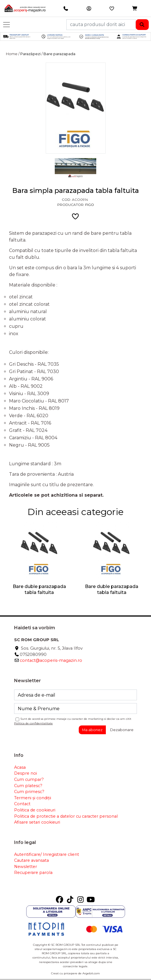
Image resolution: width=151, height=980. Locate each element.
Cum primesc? (29, 792)
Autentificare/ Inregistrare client (47, 854)
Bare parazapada (59, 54)
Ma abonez (92, 730)
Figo (90, 205)
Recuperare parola (33, 873)
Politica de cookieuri (35, 810)
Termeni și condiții (33, 798)
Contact (22, 804)
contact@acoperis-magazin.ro (51, 660)
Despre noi (26, 773)
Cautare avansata (31, 860)
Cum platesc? (28, 786)
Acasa (20, 767)
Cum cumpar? (29, 779)
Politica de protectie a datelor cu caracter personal (66, 816)
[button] (135, 9)
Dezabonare (122, 730)
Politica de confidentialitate (33, 723)
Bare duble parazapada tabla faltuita (39, 589)
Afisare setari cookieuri (37, 822)
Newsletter (26, 867)
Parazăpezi (30, 54)
